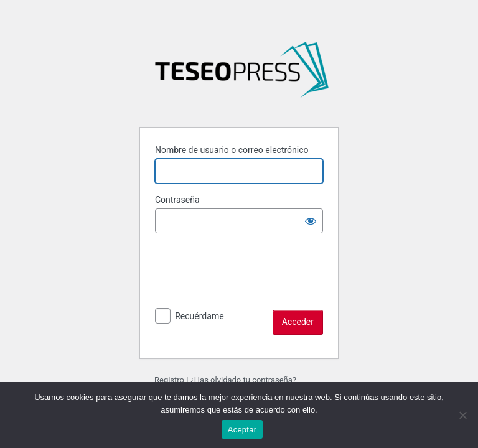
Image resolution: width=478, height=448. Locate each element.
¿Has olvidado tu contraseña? (243, 380)
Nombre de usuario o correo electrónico (232, 150)
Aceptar (242, 430)
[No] (462, 415)
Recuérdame (199, 316)
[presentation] (250, 286)
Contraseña (177, 200)
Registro (169, 380)
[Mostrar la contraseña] (311, 221)
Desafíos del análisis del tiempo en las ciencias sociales (241, 75)
